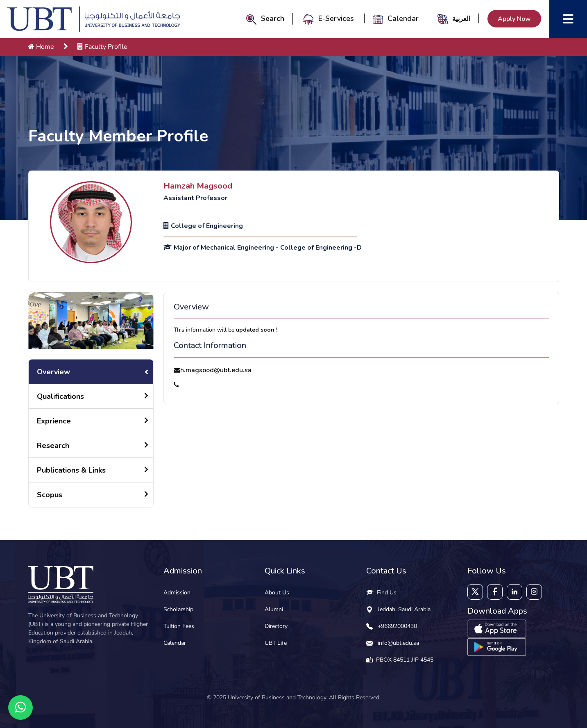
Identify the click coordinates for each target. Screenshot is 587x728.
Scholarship (178, 609)
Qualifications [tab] (60, 396)
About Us (277, 593)
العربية (461, 18)
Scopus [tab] (50, 495)
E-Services (330, 18)
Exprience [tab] (54, 421)
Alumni (274, 609)
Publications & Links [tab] (71, 470)
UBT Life (276, 643)
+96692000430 (397, 626)
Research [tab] (53, 446)
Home (41, 47)
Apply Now (514, 19)
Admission (177, 593)
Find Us (381, 593)
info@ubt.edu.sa (398, 643)
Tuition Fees (179, 626)
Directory (276, 626)
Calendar (397, 18)
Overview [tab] (53, 372)
